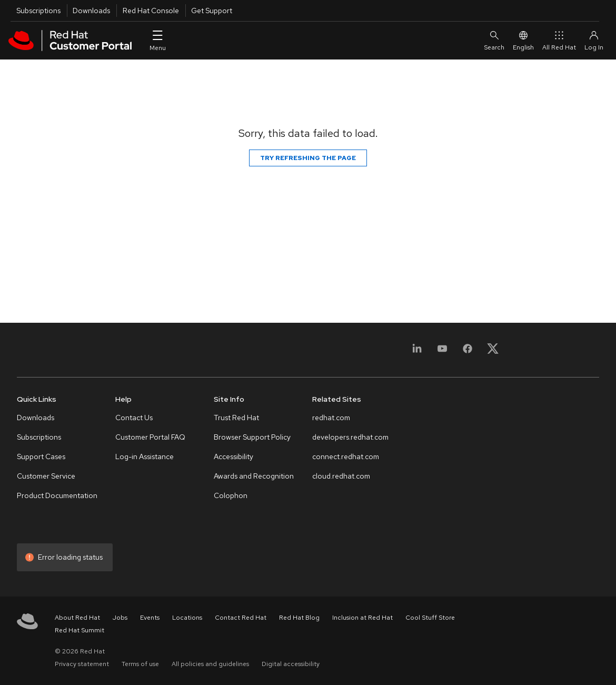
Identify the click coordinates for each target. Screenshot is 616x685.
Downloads (91, 11)
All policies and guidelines (210, 664)
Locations (187, 618)
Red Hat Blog (299, 618)
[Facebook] (468, 352)
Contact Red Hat (241, 618)
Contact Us (134, 418)
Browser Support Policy (252, 437)
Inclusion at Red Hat (362, 618)
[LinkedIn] (417, 352)
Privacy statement (82, 664)
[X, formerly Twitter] (493, 352)
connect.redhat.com (346, 456)
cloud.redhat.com (341, 476)
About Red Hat (77, 618)
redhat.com (331, 418)
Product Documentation (57, 495)
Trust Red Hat (236, 418)
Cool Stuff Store (430, 618)
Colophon (231, 495)
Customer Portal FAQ (150, 437)
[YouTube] (442, 352)
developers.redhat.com (350, 437)
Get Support (212, 11)
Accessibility (234, 456)
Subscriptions (38, 11)
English (523, 40)
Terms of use (140, 664)
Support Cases (41, 456)
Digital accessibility (291, 664)
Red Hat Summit (80, 630)
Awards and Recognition (254, 476)
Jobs (120, 618)
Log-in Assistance (145, 456)
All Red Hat (559, 40)
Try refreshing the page (308, 158)
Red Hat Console (151, 11)
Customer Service (46, 476)
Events (150, 618)
